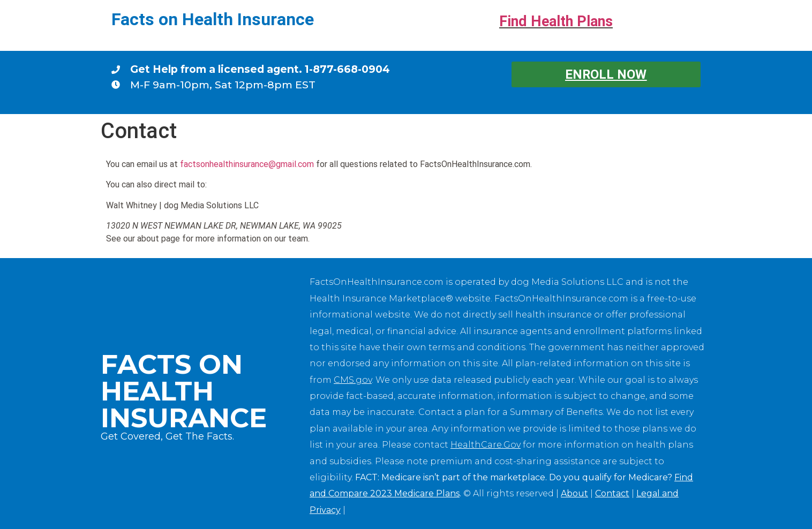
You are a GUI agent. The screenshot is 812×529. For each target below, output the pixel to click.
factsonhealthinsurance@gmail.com (247, 164)
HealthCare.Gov (486, 445)
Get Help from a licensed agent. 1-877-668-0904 (260, 69)
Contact (612, 493)
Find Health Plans (556, 21)
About (574, 493)
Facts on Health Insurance (213, 19)
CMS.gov (353, 380)
